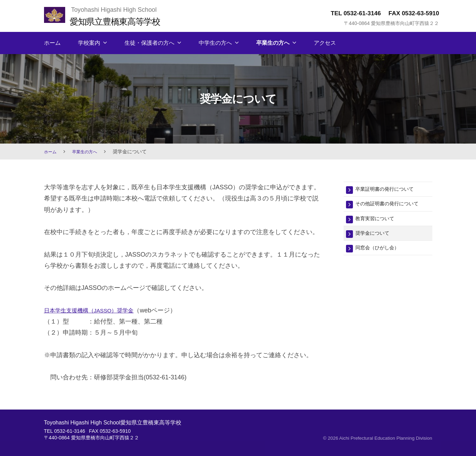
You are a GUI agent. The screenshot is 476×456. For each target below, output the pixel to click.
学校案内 (89, 43)
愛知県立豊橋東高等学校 (122, 21)
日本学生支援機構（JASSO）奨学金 (95, 310)
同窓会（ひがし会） (382, 252)
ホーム (52, 43)
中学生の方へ (215, 43)
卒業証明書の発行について (391, 190)
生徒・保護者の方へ (149, 43)
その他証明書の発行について (394, 205)
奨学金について (376, 236)
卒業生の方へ (273, 43)
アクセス (325, 43)
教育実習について (379, 221)
